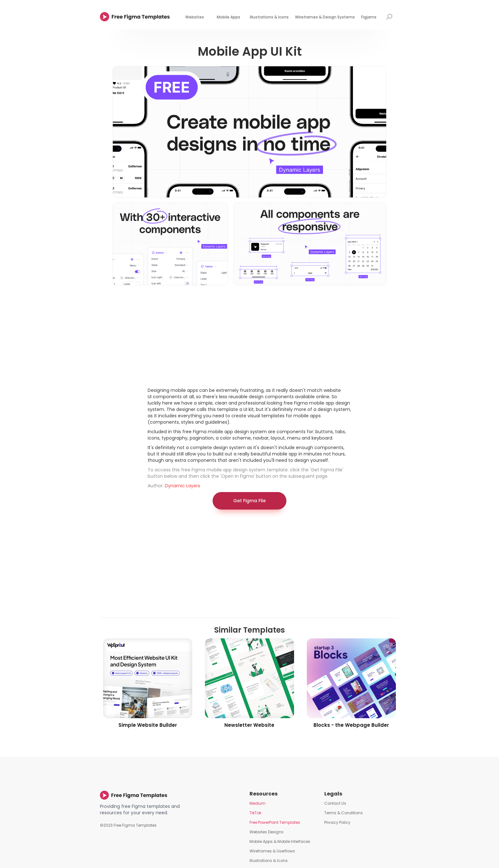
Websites (195, 17)
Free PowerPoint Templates (275, 822)
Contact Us (335, 803)
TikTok (255, 813)
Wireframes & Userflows (272, 851)
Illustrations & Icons (269, 17)
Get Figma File (250, 501)
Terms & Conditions (344, 813)
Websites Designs (267, 832)
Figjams (369, 17)
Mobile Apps (228, 17)
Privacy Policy (337, 822)
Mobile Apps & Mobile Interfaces (280, 841)
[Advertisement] (250, 336)
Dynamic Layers (183, 486)
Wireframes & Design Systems (325, 17)
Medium (257, 803)
